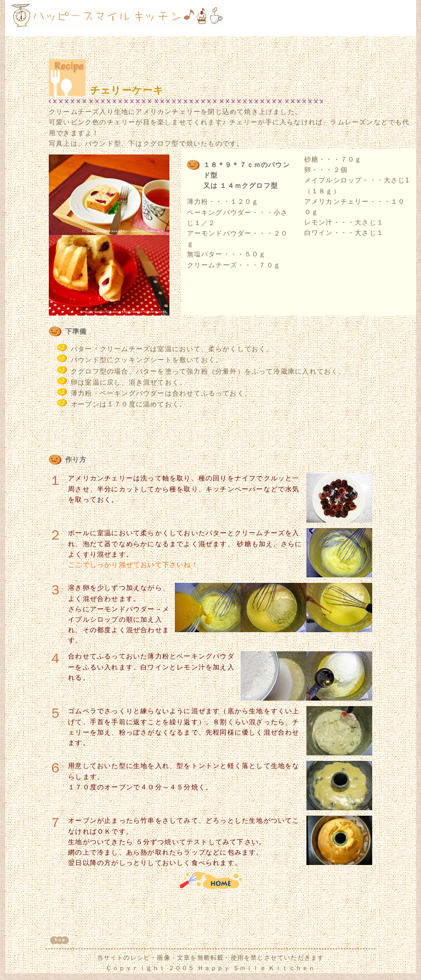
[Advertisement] (348, 18)
